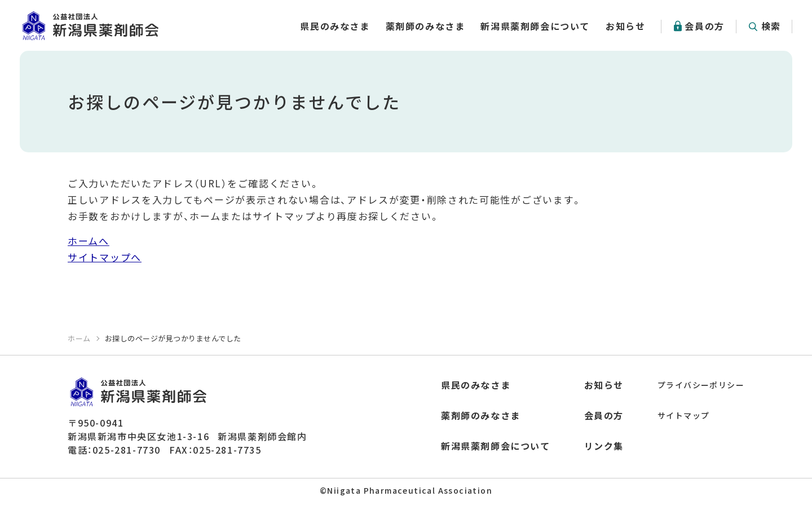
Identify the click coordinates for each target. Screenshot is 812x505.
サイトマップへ (105, 257)
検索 (771, 26)
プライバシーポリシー (701, 385)
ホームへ (89, 241)
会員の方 (704, 26)
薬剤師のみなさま (425, 26)
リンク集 (604, 446)
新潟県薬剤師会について (535, 26)
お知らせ (625, 26)
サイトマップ (683, 415)
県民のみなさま (335, 26)
